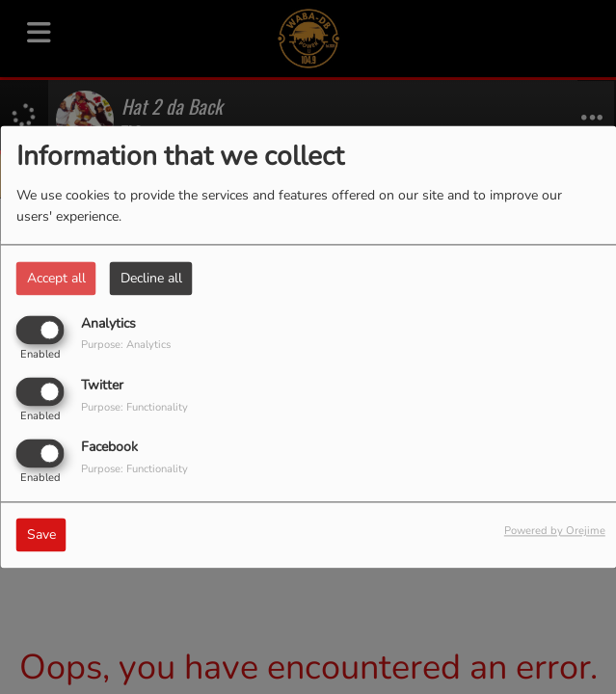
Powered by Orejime (555, 532)
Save (41, 535)
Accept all (56, 278)
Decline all (151, 278)
